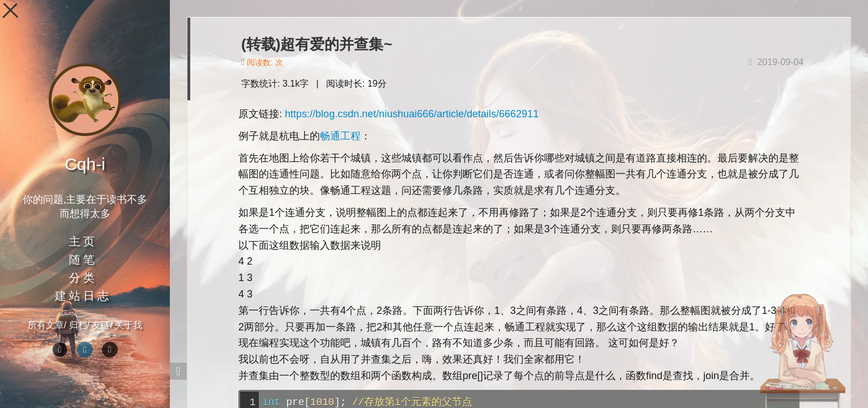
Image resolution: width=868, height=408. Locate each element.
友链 (101, 325)
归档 (78, 325)
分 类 (82, 278)
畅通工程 (340, 136)
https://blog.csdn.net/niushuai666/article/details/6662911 (412, 114)
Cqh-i (85, 164)
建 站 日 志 (82, 296)
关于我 (129, 325)
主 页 (82, 241)
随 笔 (82, 260)
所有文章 (46, 325)
